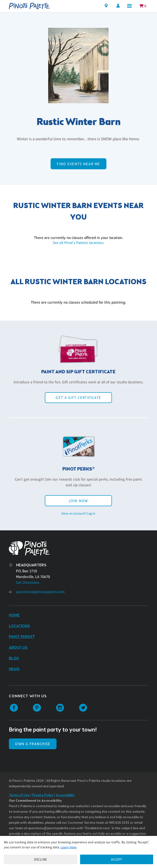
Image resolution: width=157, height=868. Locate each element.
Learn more (69, 847)
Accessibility (65, 795)
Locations (19, 626)
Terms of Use (19, 795)
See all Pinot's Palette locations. (78, 243)
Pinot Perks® (22, 637)
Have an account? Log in (78, 513)
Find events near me (78, 164)
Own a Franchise (33, 744)
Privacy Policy (43, 795)
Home (14, 615)
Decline (41, 859)
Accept (117, 859)
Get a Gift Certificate (78, 398)
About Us (18, 648)
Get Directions (28, 582)
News (14, 669)
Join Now (78, 501)
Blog (14, 658)
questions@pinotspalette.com (40, 592)
